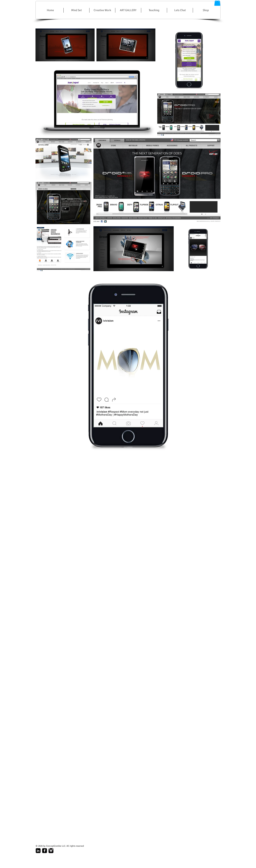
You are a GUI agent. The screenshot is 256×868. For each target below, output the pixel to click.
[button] (102, 10)
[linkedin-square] (38, 851)
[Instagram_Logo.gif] (51, 851)
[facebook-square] (45, 851)
